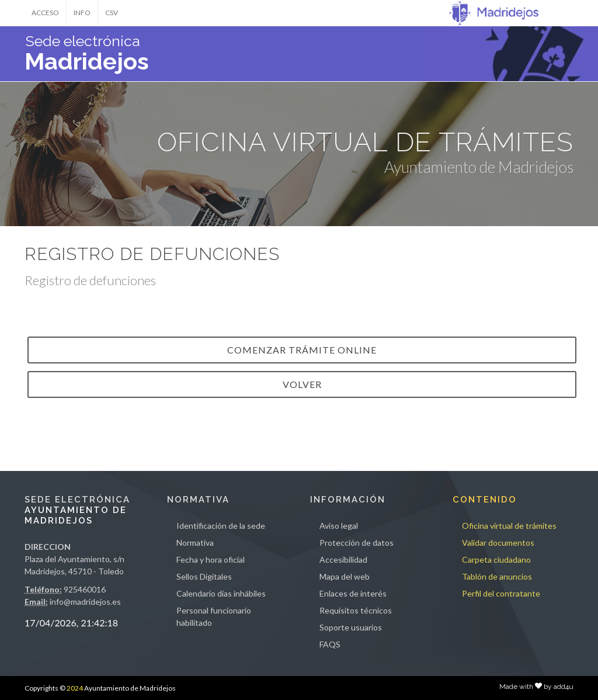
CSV (112, 13)
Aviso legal (339, 526)
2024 (75, 688)
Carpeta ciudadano (496, 559)
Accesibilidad (343, 559)
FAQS (330, 644)
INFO (82, 13)
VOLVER (302, 384)
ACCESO (45, 13)
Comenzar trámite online (302, 350)
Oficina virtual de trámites (509, 526)
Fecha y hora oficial (211, 559)
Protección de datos (357, 543)
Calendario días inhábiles (221, 593)
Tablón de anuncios (497, 576)
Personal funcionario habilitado (214, 616)
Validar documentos (498, 543)
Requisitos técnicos (356, 610)
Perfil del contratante (501, 593)
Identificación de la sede (221, 526)
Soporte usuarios (351, 627)
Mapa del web (345, 576)
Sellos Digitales (204, 576)
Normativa (195, 543)
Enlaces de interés (353, 593)
